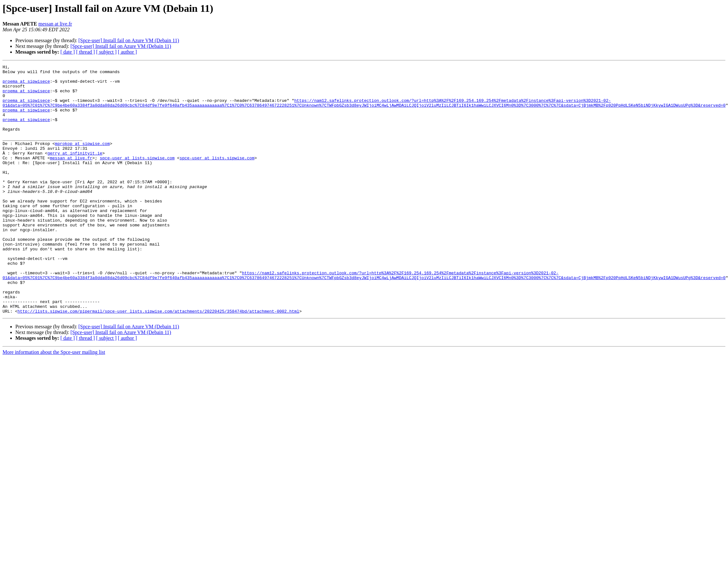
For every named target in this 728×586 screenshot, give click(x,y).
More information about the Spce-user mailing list (54, 402)
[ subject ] (106, 52)
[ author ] (128, 52)
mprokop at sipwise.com (82, 160)
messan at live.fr (55, 24)
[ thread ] (85, 52)
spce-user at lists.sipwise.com (137, 177)
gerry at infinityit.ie (75, 171)
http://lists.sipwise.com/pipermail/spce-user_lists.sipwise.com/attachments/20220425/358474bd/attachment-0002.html (158, 361)
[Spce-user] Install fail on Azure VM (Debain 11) (129, 40)
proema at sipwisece (26, 85)
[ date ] (68, 52)
